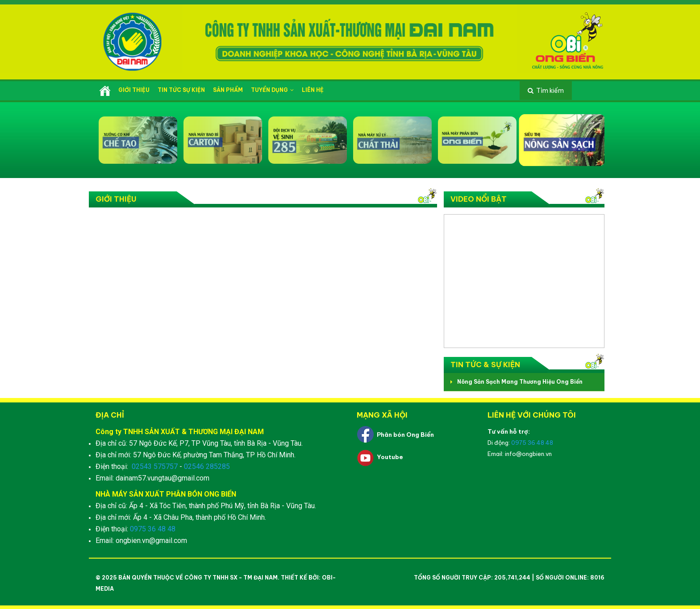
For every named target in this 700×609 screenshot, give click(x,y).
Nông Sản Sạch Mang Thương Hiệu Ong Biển (520, 382)
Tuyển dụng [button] (272, 90)
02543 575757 (155, 466)
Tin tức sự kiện (181, 90)
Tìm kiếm (550, 91)
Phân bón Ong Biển (405, 435)
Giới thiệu (134, 90)
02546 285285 (207, 466)
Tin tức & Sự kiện (485, 365)
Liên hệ (313, 90)
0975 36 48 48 (153, 529)
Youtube (390, 457)
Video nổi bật (479, 199)
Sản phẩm (228, 90)
